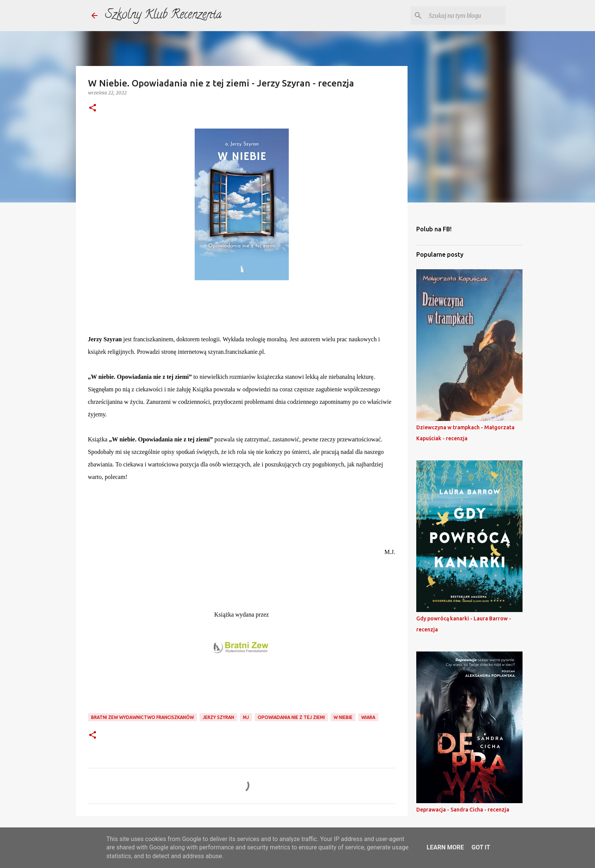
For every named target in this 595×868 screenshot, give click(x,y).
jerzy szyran (218, 717)
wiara (368, 717)
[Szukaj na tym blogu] (466, 16)
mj (246, 717)
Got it (481, 847)
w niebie (343, 717)
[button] (93, 108)
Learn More (445, 847)
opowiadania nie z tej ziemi (291, 717)
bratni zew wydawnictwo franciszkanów (142, 717)
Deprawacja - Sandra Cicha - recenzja (463, 810)
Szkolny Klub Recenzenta (163, 16)
